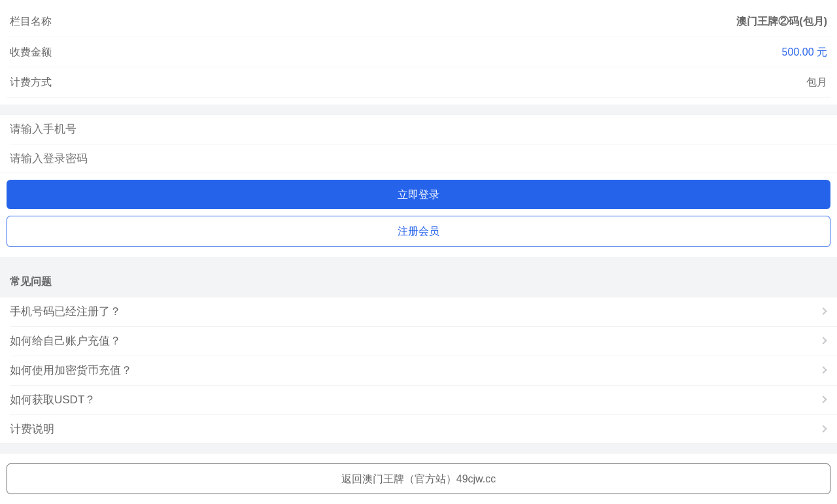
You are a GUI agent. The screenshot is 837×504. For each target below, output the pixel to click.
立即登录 (418, 194)
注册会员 (418, 231)
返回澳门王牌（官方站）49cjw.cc (418, 479)
